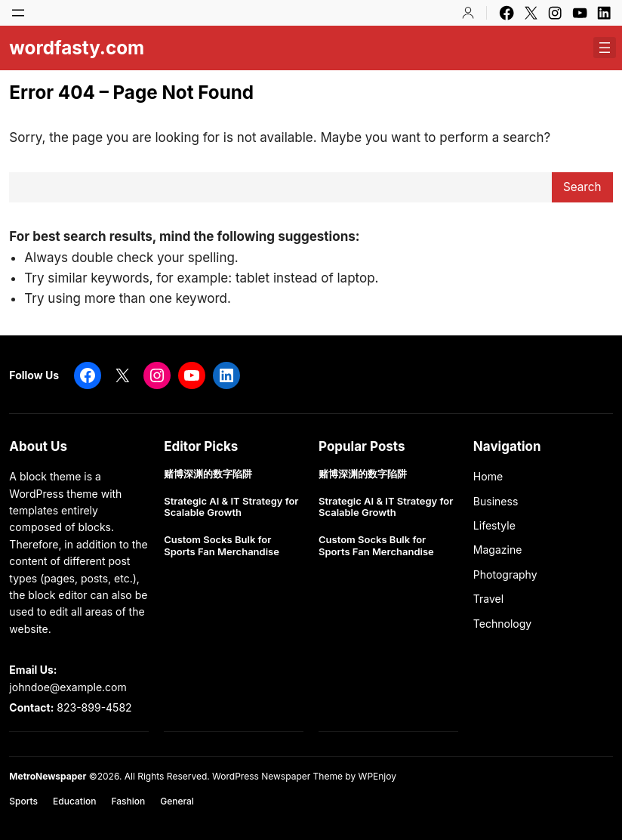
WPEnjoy (377, 776)
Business (496, 501)
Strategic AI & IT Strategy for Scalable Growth (231, 507)
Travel (488, 599)
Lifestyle (494, 525)
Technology (502, 624)
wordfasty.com (77, 48)
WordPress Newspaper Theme (277, 776)
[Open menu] (18, 13)
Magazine (498, 550)
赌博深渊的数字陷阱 (208, 474)
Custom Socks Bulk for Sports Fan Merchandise (222, 546)
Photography (505, 574)
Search (582, 187)
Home (488, 476)
